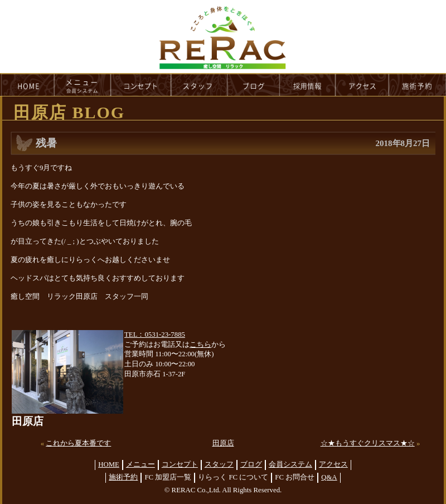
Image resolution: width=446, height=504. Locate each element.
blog (254, 85)
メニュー (140, 464)
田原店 (223, 443)
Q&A (329, 477)
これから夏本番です (78, 443)
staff (199, 85)
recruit (308, 85)
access (362, 85)
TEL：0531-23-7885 (155, 335)
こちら (200, 345)
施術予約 (123, 477)
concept (141, 85)
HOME (27, 85)
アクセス (333, 464)
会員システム (290, 464)
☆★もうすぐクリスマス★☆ (368, 443)
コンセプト (180, 464)
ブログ (251, 464)
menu (83, 85)
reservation (418, 85)
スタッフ (219, 464)
